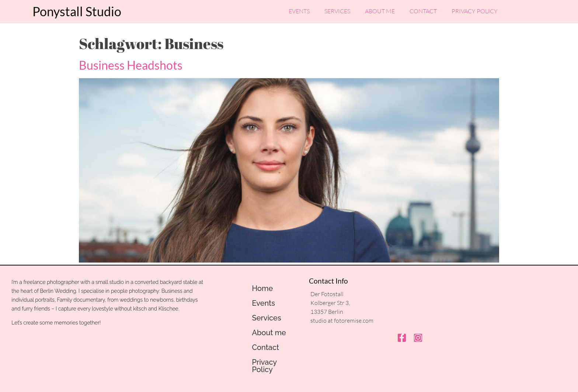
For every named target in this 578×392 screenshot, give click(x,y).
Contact (423, 10)
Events (299, 10)
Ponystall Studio (77, 10)
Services (337, 10)
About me (380, 10)
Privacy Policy (475, 10)
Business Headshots (131, 65)
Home (262, 288)
